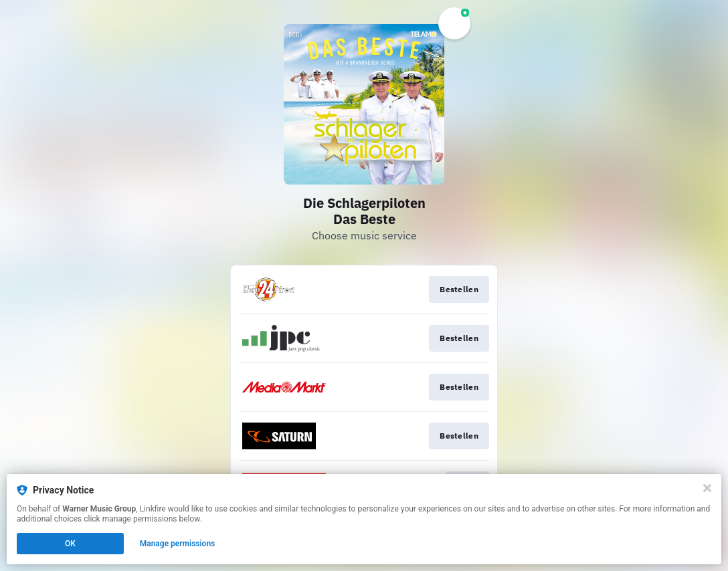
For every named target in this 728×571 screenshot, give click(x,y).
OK (70, 544)
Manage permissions (178, 544)
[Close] (707, 488)
